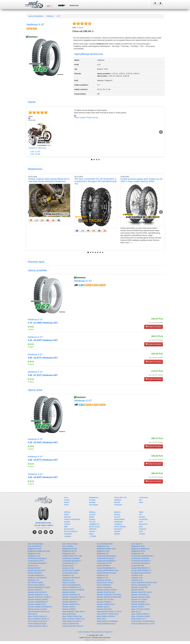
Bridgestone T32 (138, 554)
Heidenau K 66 (137, 578)
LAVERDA (118, 524)
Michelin (117, 502)
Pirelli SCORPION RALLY (107, 624)
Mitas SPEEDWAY (69, 614)
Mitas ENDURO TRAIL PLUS (39, 612)
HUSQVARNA (119, 519)
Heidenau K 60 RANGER (37, 578)
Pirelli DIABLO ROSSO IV (72, 621)
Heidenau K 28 (68, 575)
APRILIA (67, 512)
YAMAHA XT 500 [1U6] (37, 148)
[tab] (32, 102)
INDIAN (67, 522)
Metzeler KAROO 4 (35, 590)
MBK (66, 527)
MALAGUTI (143, 524)
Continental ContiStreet (140, 558)
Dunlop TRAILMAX (35, 573)
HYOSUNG (143, 519)
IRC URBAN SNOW (35, 583)
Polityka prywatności (97, 632)
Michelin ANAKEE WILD (71, 599)
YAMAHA (68, 536)
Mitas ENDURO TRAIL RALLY (74, 612)
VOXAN (142, 534)
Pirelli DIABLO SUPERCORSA (143, 621)
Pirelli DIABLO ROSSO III (37, 621)
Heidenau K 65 (102, 578)
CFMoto (117, 515)
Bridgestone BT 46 (69, 551)
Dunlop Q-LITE (68, 568)
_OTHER (93, 536)
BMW (141, 512)
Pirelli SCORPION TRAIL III (73, 626)
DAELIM (67, 517)
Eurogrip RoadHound (36, 575)
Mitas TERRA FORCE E (140, 614)
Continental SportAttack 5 (37, 563)
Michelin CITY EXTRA (105, 599)
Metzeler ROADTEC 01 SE (38, 595)
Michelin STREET (69, 609)
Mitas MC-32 (136, 612)
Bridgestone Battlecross (140, 549)
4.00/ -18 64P (35, 154)
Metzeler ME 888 (69, 592)
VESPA (117, 534)
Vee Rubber (94, 505)
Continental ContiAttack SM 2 (142, 556)
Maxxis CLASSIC (69, 583)
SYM (141, 531)
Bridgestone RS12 (138, 551)
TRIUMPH (68, 534)
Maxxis (67, 502)
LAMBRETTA (94, 524)
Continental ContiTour (36, 561)
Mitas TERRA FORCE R (106, 616)
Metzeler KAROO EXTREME (73, 590)
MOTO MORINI (120, 527)
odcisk (80, 632)
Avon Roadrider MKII (105, 544)
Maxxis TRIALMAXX (105, 587)
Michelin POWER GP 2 (71, 604)
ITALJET (92, 522)
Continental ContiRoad (71, 558)
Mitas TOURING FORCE (141, 616)
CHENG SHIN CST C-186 (72, 556)
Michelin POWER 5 (104, 602)
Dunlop (67, 500)
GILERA (142, 517)
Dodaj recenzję (92, 117)
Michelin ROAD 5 (103, 607)
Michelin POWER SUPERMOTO (40, 607)
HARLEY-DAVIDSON (72, 519)
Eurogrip (92, 500)
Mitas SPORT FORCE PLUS (108, 614)
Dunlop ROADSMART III (106, 568)
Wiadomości (74, 5)
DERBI (92, 517)
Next (161, 132)
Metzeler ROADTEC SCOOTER (109, 595)
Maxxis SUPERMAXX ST (72, 587)
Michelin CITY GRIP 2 (140, 599)
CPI (141, 515)
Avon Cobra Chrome (70, 544)
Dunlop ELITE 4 (68, 566)
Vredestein (118, 505)
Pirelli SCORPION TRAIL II (38, 626)
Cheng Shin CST (121, 497)
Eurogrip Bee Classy (70, 573)
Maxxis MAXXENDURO (71, 585)
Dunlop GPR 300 (138, 566)
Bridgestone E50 (103, 551)
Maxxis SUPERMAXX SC (141, 585)
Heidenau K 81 (137, 580)
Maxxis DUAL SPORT (105, 583)
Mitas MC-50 (33, 614)
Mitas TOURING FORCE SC (39, 619)
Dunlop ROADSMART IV (141, 568)
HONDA (92, 519)
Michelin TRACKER (104, 609)
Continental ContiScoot (105, 558)
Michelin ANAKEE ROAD (141, 597)
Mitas (141, 502)
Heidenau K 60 (137, 575)
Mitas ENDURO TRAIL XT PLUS (109, 612)
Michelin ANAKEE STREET (38, 599)
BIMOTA (117, 512)
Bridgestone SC (103, 554)
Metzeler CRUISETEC (140, 587)
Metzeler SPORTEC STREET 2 (40, 597)
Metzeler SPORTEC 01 (140, 595)
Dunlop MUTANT (34, 568)
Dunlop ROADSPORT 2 (37, 570)
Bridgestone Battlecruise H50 (39, 551)
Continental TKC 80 (104, 563)
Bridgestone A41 (103, 546)
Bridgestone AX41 (35, 549)
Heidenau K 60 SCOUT (71, 578)
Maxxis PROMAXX (104, 585)
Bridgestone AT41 (138, 546)
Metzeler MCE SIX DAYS (37, 592)
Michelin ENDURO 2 (70, 602)
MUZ (141, 527)
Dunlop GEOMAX (103, 566)
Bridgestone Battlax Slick (106, 549)
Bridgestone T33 (34, 556)
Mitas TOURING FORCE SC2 (73, 619)
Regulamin (108, 632)
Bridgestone (94, 497)
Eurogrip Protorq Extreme (141, 573)
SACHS (92, 531)
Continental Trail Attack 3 (141, 563)
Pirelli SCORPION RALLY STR (143, 624)
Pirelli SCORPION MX (71, 624)
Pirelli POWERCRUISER (37, 624)
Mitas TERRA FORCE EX (37, 616)
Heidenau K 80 (68, 580)
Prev (30, 132)
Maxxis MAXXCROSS (36, 585)
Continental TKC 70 (70, 563)
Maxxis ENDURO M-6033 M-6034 (144, 583)
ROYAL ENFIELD (71, 531)
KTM (141, 522)
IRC (141, 500)
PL (49, 5)
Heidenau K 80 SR (104, 580)
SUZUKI (117, 531)
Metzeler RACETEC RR (106, 592)
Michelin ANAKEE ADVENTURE (109, 597)
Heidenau (50, 16)
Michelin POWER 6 (139, 602)
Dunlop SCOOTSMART (71, 570)
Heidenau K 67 (33, 580)
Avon (66, 497)
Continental (143, 497)
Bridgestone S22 (34, 554)
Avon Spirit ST (137, 544)
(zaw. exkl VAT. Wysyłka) (156, 323)
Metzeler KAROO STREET (107, 590)
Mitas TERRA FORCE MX (72, 616)
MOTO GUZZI (94, 527)
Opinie (80, 28)
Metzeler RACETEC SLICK (142, 592)
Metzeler (92, 502)
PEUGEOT (118, 529)
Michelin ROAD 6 (138, 607)
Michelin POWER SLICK (141, 604)
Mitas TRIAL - (102, 619)
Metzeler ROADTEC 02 (71, 595)
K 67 (58, 16)
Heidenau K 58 (102, 575)
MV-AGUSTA (69, 529)
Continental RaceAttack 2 (72, 561)
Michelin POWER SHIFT (106, 604)
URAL (91, 534)
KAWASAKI (119, 522)
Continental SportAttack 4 (141, 561)
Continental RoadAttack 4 (106, 561)
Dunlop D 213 (33, 566)
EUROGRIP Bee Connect (106, 573)
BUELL (67, 515)
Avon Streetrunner (35, 546)
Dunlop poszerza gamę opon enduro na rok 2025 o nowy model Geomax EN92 (141, 180)
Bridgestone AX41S (70, 549)
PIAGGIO (143, 529)
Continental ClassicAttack (106, 556)
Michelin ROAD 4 (69, 607)
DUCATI (117, 517)
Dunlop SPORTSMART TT (141, 570)
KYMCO (67, 524)
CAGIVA (92, 515)
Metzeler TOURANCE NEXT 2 (74, 597)
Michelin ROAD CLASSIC (37, 609)
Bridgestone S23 (69, 554)
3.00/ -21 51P (35, 152)
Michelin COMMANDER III (38, 602)
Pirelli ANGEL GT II (139, 619)
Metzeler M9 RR (137, 590)
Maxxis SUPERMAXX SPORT (39, 587)
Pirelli (66, 505)
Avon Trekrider (68, 546)
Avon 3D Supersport (35, 544)
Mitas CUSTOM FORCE (141, 609)
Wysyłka (87, 632)
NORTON (93, 529)
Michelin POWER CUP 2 (37, 604)
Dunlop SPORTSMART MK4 (108, 570)
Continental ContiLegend (37, 558)
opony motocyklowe (36, 16)
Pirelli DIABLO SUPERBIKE (107, 621)
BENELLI (93, 512)
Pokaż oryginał (80, 117)
